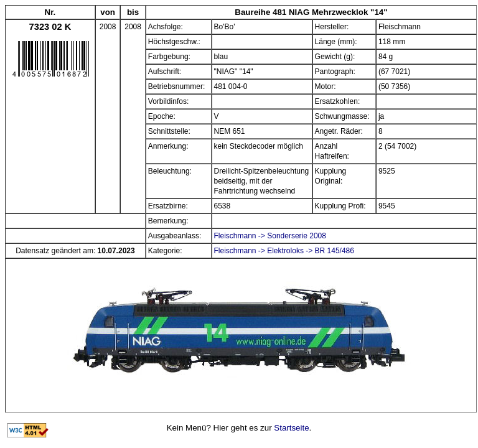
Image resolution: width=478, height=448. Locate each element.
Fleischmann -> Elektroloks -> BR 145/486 (284, 251)
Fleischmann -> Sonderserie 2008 (270, 236)
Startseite (291, 428)
